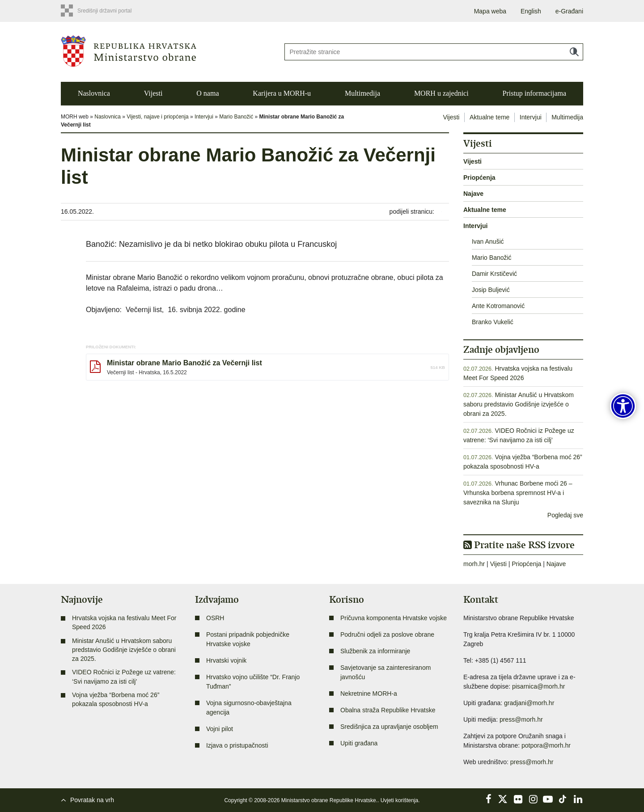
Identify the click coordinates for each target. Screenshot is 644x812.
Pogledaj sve (565, 515)
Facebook (488, 799)
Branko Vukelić (493, 322)
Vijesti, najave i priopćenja (157, 117)
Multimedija (362, 93)
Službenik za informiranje (375, 651)
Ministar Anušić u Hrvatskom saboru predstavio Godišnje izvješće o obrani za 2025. (519, 404)
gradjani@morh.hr (529, 703)
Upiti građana (359, 743)
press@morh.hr (521, 719)
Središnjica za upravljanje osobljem (389, 727)
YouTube (548, 799)
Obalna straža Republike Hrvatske (388, 710)
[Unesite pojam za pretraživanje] (434, 52)
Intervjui (204, 117)
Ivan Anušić (488, 241)
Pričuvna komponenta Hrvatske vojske (394, 618)
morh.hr (474, 564)
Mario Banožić (236, 117)
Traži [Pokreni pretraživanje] (574, 52)
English (531, 11)
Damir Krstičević (494, 274)
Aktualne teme (490, 117)
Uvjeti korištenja (400, 800)
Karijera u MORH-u (282, 93)
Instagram (533, 799)
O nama (208, 93)
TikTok (563, 799)
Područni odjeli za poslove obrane (387, 634)
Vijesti (153, 93)
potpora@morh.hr (546, 745)
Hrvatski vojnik (226, 660)
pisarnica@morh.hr (538, 686)
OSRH (215, 618)
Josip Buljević (491, 290)
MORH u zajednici (441, 93)
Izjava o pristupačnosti (237, 745)
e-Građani (569, 11)
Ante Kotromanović (498, 306)
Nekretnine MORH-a (369, 694)
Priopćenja (479, 178)
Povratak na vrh (92, 800)
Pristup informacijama (534, 93)
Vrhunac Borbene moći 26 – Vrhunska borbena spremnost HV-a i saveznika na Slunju (518, 493)
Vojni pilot (220, 729)
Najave (473, 194)
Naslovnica (94, 93)
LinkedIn (578, 799)
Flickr (518, 799)
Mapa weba (490, 11)
